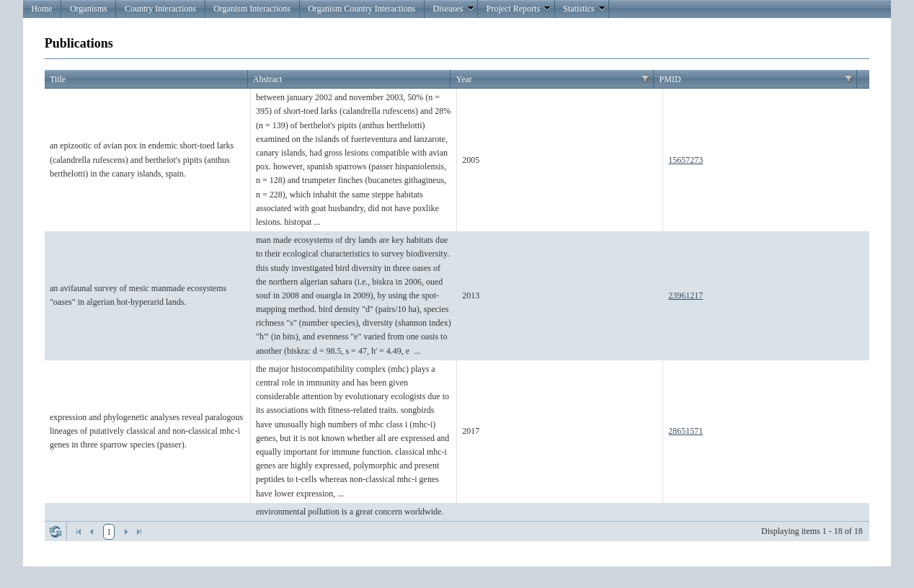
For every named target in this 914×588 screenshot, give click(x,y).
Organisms (89, 9)
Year (464, 79)
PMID (670, 79)
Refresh (56, 532)
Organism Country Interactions (361, 9)
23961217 (685, 295)
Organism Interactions (252, 9)
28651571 (685, 431)
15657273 (685, 160)
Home (41, 9)
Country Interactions (160, 9)
